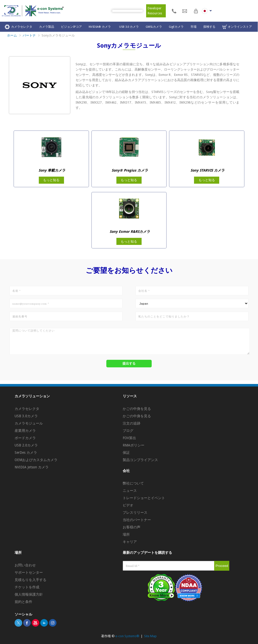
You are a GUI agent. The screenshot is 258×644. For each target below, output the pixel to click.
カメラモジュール (29, 423)
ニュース (130, 491)
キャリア (130, 542)
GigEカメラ (176, 27)
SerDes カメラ (26, 453)
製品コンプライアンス (140, 460)
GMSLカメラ (154, 27)
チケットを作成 (27, 587)
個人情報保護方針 (29, 594)
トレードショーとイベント (144, 498)
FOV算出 (129, 438)
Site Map (150, 636)
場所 (126, 534)
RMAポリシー (134, 445)
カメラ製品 (47, 27)
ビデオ (128, 505)
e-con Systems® (127, 636)
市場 (193, 27)
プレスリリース (135, 512)
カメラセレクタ (19, 27)
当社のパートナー (137, 520)
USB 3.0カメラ (26, 416)
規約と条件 (23, 602)
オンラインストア (237, 27)
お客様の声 (132, 527)
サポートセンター (29, 572)
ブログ (128, 431)
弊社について (133, 483)
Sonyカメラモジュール (58, 35)
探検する (209, 27)
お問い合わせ (25, 565)
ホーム (12, 35)
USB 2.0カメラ (26, 445)
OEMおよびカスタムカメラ (36, 460)
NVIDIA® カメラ (101, 27)
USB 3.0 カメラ (129, 27)
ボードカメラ (25, 438)
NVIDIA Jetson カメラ (32, 467)
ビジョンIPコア (71, 27)
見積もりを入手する (30, 580)
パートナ (29, 35)
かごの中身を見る (137, 409)
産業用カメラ (25, 431)
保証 (126, 453)
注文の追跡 (132, 423)
